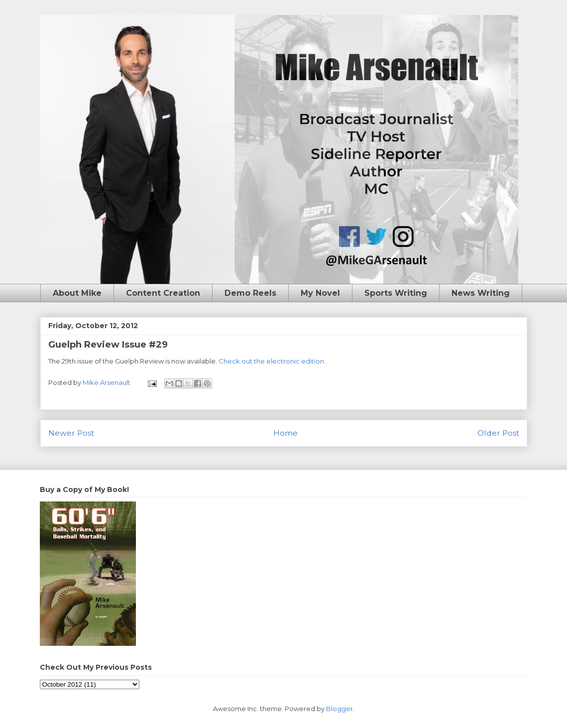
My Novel (320, 293)
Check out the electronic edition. (272, 361)
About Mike (77, 293)
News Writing (481, 293)
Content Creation (163, 293)
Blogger (340, 709)
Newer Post (71, 433)
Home (285, 433)
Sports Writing (396, 293)
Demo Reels (250, 293)
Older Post (498, 433)
